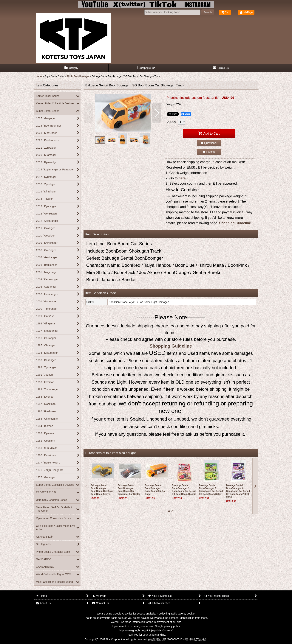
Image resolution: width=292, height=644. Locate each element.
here (182, 178)
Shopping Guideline (235, 223)
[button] (146, 68)
